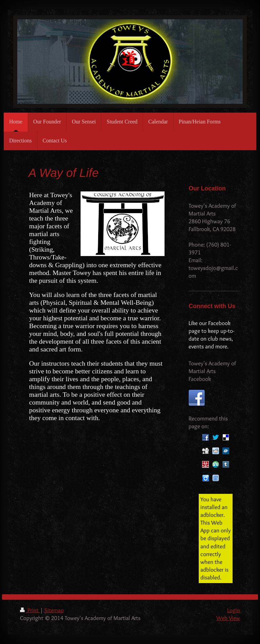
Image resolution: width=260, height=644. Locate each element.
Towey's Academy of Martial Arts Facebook (212, 371)
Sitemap (54, 610)
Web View (228, 618)
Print (30, 610)
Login (234, 610)
